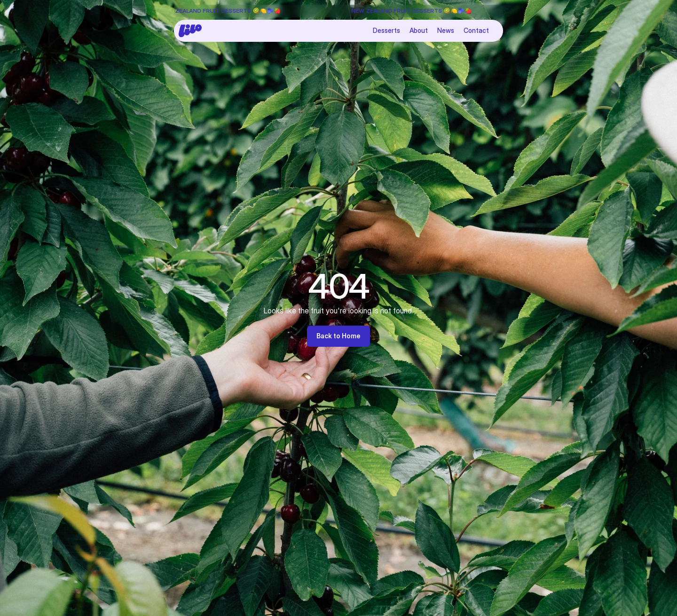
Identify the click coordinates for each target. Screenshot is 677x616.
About (419, 30)
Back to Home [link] (338, 336)
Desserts (386, 30)
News (446, 30)
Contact (476, 30)
